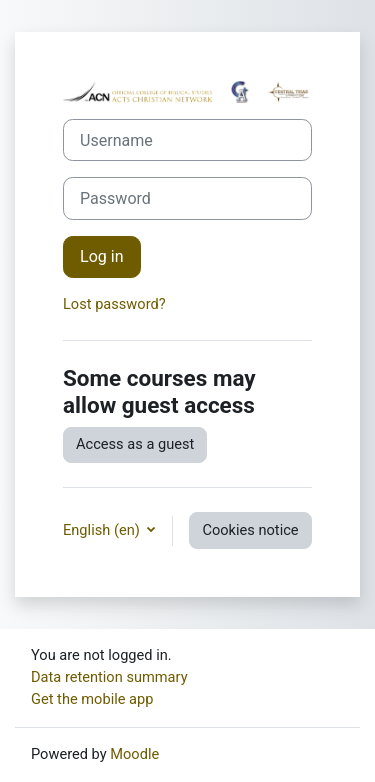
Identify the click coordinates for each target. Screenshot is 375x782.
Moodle (134, 754)
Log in (102, 256)
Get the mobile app (92, 699)
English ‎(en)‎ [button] (103, 530)
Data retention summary (109, 677)
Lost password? (114, 304)
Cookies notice (250, 530)
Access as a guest (135, 444)
